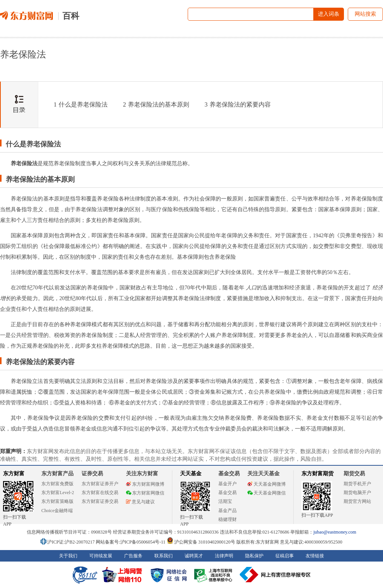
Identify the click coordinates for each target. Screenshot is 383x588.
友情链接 (315, 556)
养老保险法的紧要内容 (238, 104)
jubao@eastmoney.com (335, 532)
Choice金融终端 (57, 511)
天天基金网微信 (267, 493)
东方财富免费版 (57, 484)
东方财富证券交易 (100, 501)
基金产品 (228, 511)
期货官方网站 (357, 501)
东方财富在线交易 (100, 493)
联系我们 (164, 556)
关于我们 (68, 556)
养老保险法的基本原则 (156, 104)
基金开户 (228, 484)
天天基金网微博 (267, 484)
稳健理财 (228, 519)
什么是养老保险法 (81, 104)
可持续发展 (101, 556)
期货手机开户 (357, 484)
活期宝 (225, 501)
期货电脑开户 (357, 493)
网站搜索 (365, 14)
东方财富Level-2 (58, 493)
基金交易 (228, 493)
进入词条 (329, 14)
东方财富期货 (318, 474)
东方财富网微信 (145, 493)
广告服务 (133, 556)
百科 (71, 16)
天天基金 (191, 474)
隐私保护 (254, 556)
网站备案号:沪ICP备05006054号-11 (131, 542)
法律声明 (224, 556)
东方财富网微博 (145, 484)
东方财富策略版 (57, 501)
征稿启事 (285, 556)
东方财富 (14, 474)
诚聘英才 (194, 556)
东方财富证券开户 (100, 484)
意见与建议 (140, 502)
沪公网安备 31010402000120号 (201, 542)
